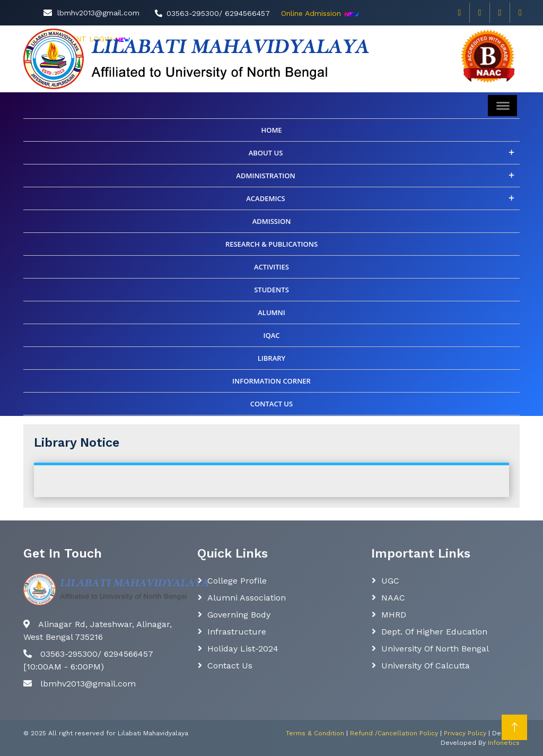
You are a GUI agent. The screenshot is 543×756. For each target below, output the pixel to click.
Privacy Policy (465, 733)
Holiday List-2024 (243, 649)
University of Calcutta (426, 666)
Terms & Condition (315, 733)
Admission (272, 221)
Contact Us (230, 666)
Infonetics (504, 743)
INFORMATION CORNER (271, 381)
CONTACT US (271, 404)
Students (271, 290)
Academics (266, 198)
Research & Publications (271, 244)
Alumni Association (247, 598)
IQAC (271, 335)
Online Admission (311, 13)
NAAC (393, 598)
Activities (271, 267)
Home (271, 130)
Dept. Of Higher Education (434, 632)
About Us (266, 153)
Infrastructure (237, 632)
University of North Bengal (435, 649)
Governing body (239, 615)
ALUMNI (271, 312)
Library (272, 358)
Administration (265, 176)
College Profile (237, 581)
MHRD (394, 615)
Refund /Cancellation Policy (394, 733)
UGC (390, 581)
